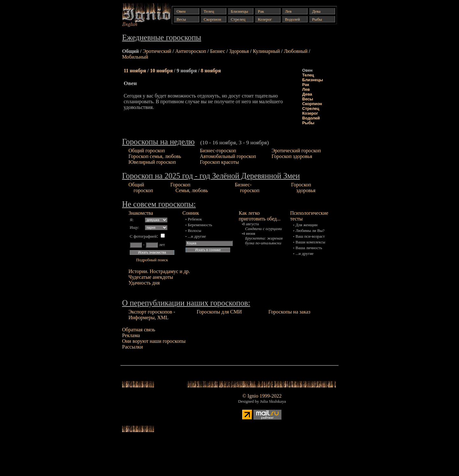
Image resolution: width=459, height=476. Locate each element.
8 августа (251, 224)
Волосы (194, 231)
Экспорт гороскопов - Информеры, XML (152, 315)
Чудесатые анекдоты (151, 277)
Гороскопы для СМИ (219, 312)
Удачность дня (144, 283)
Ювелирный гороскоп (152, 162)
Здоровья (239, 51)
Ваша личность (309, 248)
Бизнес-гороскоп (218, 151)
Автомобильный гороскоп (228, 156)
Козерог (310, 113)
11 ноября (135, 71)
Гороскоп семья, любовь (155, 156)
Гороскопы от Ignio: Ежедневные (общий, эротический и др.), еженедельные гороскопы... (142, 15)
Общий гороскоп (147, 151)
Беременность (200, 225)
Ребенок (195, 219)
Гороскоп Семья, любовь (189, 188)
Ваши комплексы (310, 242)
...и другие (197, 236)
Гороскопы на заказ (289, 312)
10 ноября (161, 71)
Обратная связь (139, 330)
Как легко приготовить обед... (260, 216)
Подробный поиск (152, 260)
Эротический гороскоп (296, 151)
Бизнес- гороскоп (247, 188)
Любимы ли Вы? (310, 231)
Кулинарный (266, 51)
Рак (306, 85)
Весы (308, 99)
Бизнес (218, 51)
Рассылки (132, 347)
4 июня (249, 234)
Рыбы (308, 123)
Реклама (131, 335)
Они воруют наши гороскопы (154, 341)
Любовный (295, 51)
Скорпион (312, 104)
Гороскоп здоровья (292, 156)
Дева (307, 94)
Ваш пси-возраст (310, 236)
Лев (306, 89)
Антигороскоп (191, 51)
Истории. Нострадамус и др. (159, 271)
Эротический (157, 51)
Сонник (191, 213)
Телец (308, 75)
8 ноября (211, 71)
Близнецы (313, 80)
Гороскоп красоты (219, 162)
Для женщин (306, 225)
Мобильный (135, 57)
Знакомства (141, 213)
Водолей (311, 118)
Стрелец (311, 108)
